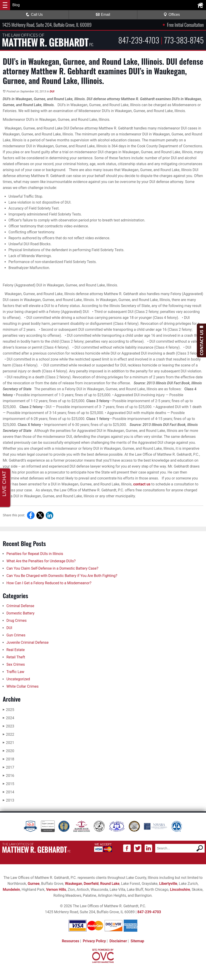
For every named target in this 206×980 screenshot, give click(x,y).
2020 (8, 751)
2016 (8, 776)
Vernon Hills (56, 890)
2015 (8, 784)
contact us (142, 484)
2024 (8, 718)
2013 (8, 800)
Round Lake (110, 884)
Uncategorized (18, 679)
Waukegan (74, 884)
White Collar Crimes (23, 686)
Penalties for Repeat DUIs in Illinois (35, 554)
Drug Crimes (16, 621)
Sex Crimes (16, 664)
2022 (8, 734)
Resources (70, 941)
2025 (8, 710)
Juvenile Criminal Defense (27, 642)
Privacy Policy (94, 941)
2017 (8, 767)
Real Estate (16, 650)
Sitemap (137, 941)
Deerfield (91, 884)
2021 (8, 743)
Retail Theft (16, 657)
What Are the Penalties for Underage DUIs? (41, 561)
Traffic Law (15, 672)
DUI (52, 91)
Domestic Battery (20, 613)
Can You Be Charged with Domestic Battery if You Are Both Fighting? (62, 576)
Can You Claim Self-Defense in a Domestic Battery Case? (52, 568)
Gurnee (34, 884)
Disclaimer (118, 941)
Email (103, 15)
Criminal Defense (20, 606)
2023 (8, 726)
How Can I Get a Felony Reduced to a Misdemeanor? (49, 583)
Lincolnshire (180, 890)
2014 (8, 792)
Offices (172, 15)
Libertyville (168, 884)
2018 (8, 759)
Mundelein (11, 890)
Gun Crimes (16, 635)
